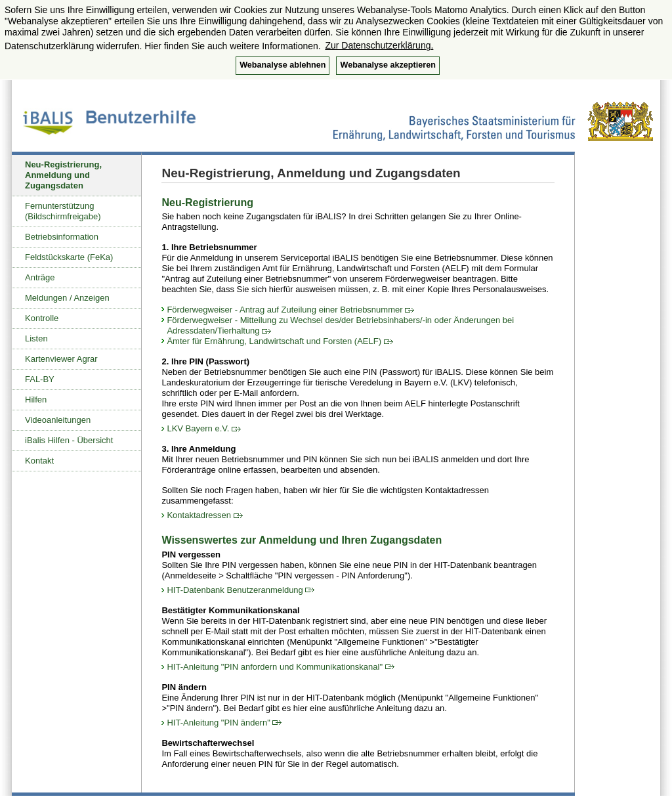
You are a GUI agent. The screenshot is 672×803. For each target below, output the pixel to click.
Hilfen (36, 400)
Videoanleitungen (58, 420)
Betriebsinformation (62, 237)
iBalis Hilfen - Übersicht (69, 440)
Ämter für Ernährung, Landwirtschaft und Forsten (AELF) (280, 341)
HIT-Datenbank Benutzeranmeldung (241, 590)
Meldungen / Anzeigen (67, 298)
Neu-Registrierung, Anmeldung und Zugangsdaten (63, 175)
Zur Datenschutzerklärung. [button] (379, 45)
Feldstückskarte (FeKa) (69, 257)
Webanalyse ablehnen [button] (283, 65)
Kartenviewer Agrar (61, 359)
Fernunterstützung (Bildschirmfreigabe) (63, 211)
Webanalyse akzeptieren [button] (388, 65)
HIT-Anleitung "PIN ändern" (224, 723)
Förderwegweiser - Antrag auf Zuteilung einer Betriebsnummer (290, 310)
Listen (36, 338)
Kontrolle (42, 318)
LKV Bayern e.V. (204, 428)
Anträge (40, 277)
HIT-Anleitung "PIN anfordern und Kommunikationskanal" (280, 667)
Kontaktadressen (204, 515)
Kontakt (39, 461)
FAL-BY (40, 379)
